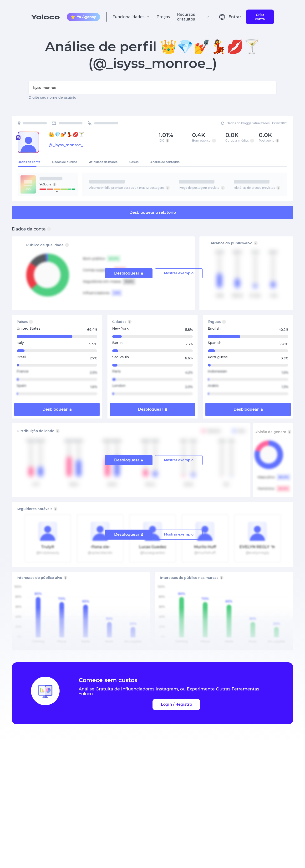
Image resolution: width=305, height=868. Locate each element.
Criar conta (260, 17)
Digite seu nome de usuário (52, 97)
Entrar (235, 17)
